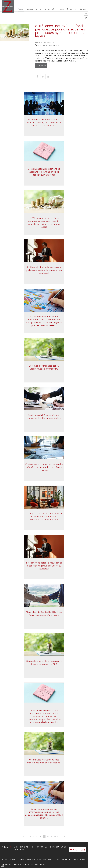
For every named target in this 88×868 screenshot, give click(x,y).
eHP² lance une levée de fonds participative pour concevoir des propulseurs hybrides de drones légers (44, 227)
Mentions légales (79, 857)
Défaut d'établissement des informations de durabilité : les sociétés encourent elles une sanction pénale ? (44, 818)
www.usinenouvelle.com (53, 45)
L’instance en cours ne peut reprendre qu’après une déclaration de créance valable (44, 472)
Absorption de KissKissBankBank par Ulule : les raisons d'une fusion (44, 618)
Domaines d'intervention (46, 9)
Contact (83, 9)
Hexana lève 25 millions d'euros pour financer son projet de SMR (44, 667)
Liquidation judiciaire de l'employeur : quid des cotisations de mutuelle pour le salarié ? (44, 275)
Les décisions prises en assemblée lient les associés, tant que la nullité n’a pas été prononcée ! (44, 127)
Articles (42, 862)
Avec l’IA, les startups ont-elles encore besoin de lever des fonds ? (44, 766)
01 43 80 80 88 (41, 847)
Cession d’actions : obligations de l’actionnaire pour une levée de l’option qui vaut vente (44, 176)
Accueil (21, 9)
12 (55, 836)
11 (51, 836)
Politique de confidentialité (12, 862)
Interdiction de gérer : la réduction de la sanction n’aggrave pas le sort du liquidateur (44, 570)
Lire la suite (41, 65)
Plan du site (66, 857)
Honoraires (72, 9)
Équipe (30, 9)
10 (48, 836)
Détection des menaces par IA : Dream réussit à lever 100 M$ (44, 372)
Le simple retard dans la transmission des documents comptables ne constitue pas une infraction (44, 521)
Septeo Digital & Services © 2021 (14, 867)
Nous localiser (79, 848)
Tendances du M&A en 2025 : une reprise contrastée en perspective (44, 421)
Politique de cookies (30, 862)
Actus (62, 9)
